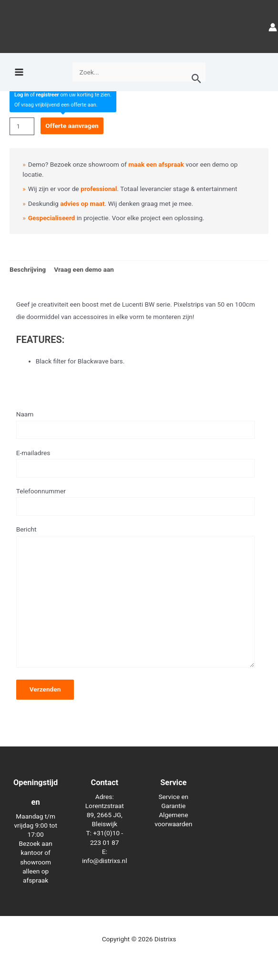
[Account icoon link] (273, 27)
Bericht (135, 598)
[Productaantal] (22, 126)
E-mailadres (135, 463)
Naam (135, 425)
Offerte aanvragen (72, 126)
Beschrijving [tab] (28, 269)
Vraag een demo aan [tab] (84, 269)
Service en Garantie (173, 801)
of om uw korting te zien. (63, 95)
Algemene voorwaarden (173, 819)
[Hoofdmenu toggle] (19, 72)
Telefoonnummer (135, 501)
